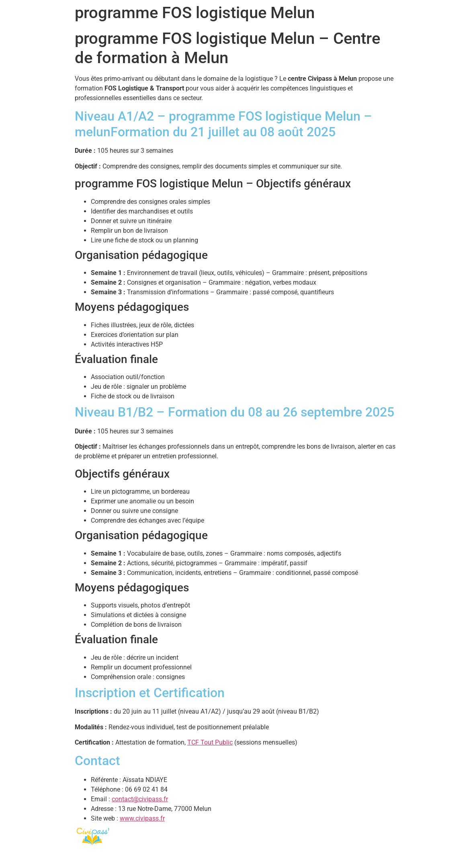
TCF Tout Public (210, 742)
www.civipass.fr (142, 818)
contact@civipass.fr (140, 799)
